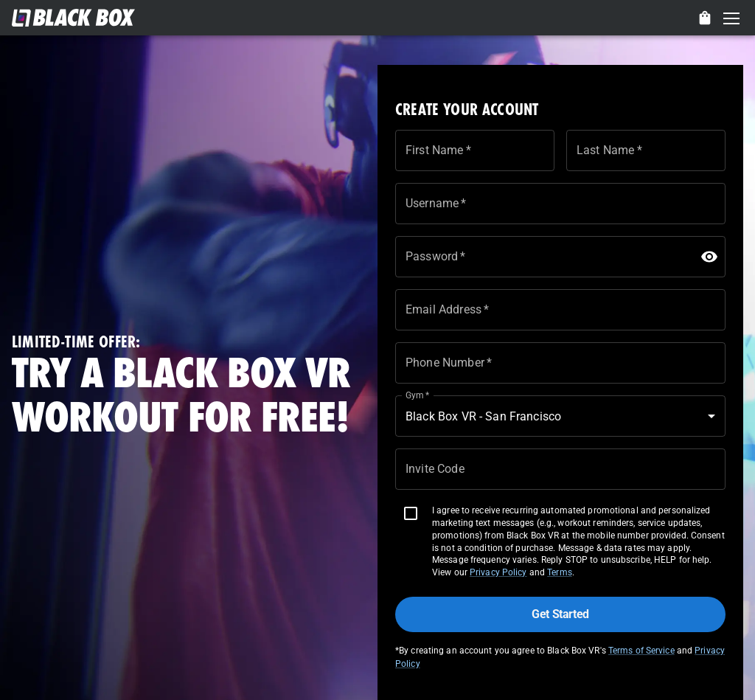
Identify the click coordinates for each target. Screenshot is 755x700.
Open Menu (731, 19)
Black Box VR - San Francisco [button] (483, 416)
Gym (418, 395)
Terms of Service (641, 651)
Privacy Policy (498, 572)
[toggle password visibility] (709, 257)
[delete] (705, 18)
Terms (560, 572)
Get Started (560, 614)
